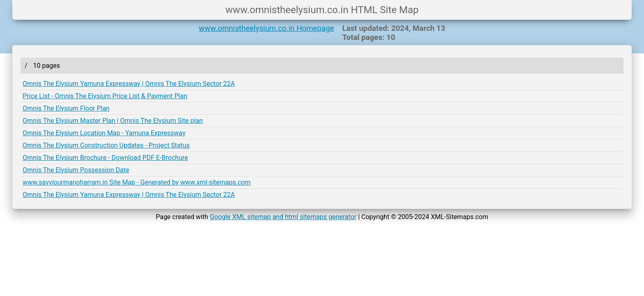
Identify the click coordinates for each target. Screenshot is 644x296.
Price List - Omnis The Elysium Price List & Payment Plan (105, 96)
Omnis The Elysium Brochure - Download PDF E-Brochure (105, 158)
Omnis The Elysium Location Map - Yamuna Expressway (104, 133)
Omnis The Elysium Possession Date (76, 170)
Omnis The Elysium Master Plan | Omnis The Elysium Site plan (113, 121)
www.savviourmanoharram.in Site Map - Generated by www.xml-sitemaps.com (137, 182)
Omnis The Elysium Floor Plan (66, 108)
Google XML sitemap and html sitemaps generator (283, 217)
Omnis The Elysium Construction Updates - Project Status (106, 145)
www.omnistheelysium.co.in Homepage (266, 28)
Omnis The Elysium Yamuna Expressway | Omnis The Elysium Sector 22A (129, 84)
